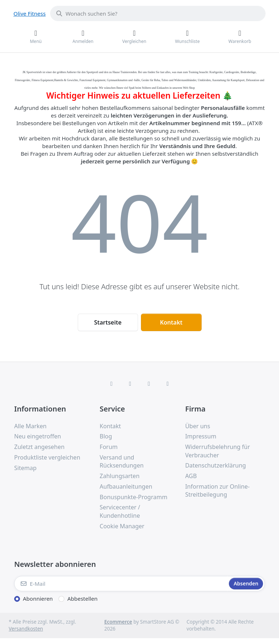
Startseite (108, 322)
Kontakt (171, 322)
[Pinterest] (168, 383)
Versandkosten (26, 629)
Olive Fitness (30, 13)
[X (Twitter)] (130, 383)
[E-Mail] (121, 584)
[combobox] (158, 13)
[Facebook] (112, 383)
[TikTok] (149, 383)
